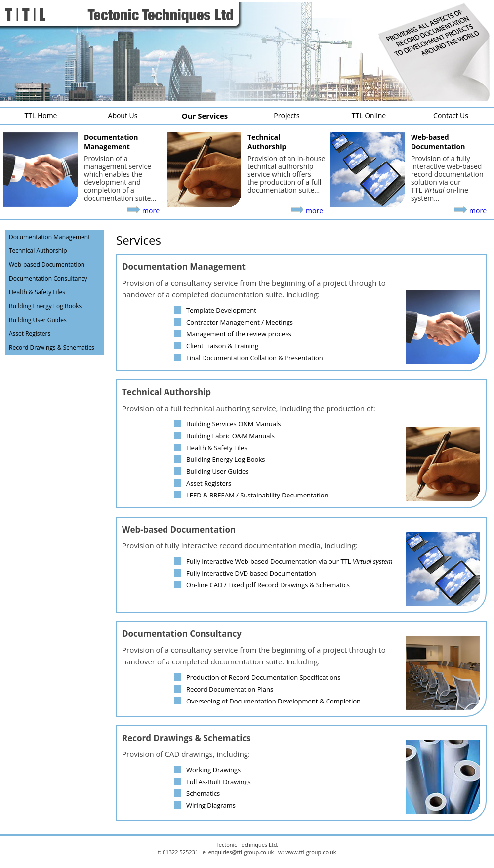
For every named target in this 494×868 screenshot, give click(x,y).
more (151, 211)
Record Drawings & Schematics (52, 348)
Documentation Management (49, 237)
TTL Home (41, 115)
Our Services (205, 116)
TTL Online (369, 115)
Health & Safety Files (37, 292)
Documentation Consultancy (48, 278)
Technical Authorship (38, 251)
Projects (287, 115)
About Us (123, 115)
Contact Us (451, 115)
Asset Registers (30, 334)
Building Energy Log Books (45, 306)
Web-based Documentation (47, 265)
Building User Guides (38, 320)
